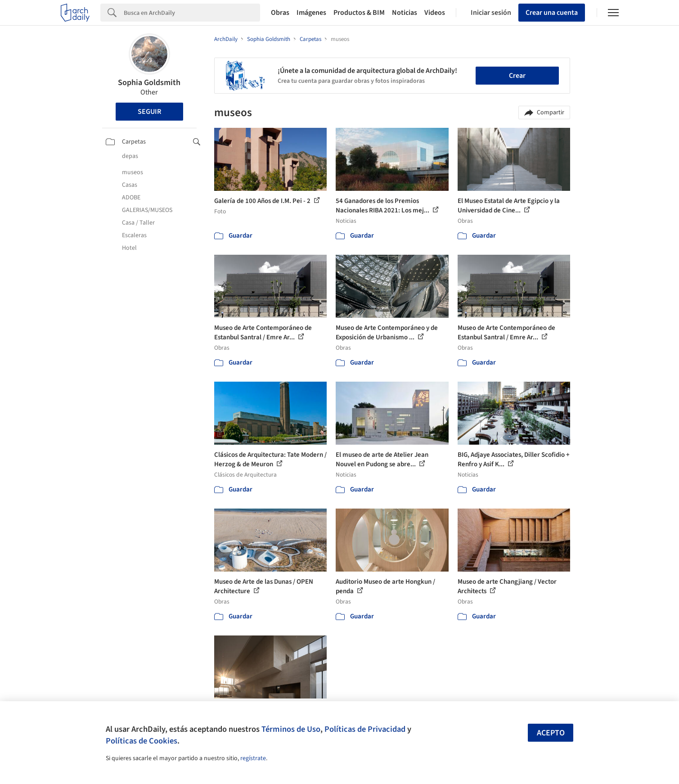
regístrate (253, 758)
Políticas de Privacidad (365, 729)
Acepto (551, 733)
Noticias (405, 13)
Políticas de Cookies (142, 741)
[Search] (192, 13)
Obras (280, 13)
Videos (435, 13)
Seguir (149, 112)
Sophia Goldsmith (149, 83)
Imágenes (311, 13)
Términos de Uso (291, 729)
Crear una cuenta (552, 13)
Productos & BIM (359, 13)
